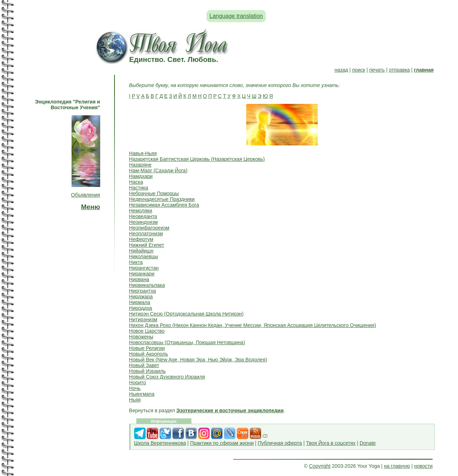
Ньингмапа (142, 394)
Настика (139, 188)
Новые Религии (147, 348)
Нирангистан (144, 268)
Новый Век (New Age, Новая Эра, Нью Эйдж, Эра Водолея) (198, 360)
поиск (359, 70)
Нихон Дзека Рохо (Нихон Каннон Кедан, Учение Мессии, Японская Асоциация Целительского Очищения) (253, 325)
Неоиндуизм (143, 222)
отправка (399, 70)
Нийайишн (141, 251)
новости (423, 466)
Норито (138, 383)
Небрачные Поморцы (154, 193)
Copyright (320, 466)
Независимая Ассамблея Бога (164, 205)
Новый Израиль (147, 371)
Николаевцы (144, 256)
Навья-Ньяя (143, 153)
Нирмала (140, 302)
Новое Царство (147, 331)
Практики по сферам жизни (222, 443)
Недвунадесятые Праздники (162, 199)
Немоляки (141, 211)
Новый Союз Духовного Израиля (167, 377)
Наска (136, 182)
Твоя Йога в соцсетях (331, 443)
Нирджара (141, 297)
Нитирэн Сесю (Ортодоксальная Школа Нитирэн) (186, 314)
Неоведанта (143, 216)
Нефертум (141, 239)
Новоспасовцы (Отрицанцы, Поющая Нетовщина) (187, 342)
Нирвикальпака (147, 285)
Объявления (86, 195)
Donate (368, 443)
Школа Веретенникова (160, 443)
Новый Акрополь (149, 354)
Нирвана (139, 279)
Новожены (141, 337)
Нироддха (141, 308)
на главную (397, 466)
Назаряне (140, 165)
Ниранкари (142, 274)
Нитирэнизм (143, 319)
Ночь (135, 388)
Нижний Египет (147, 245)
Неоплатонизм (146, 234)
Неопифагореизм (149, 228)
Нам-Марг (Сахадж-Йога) (158, 170)
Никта (136, 262)
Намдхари (141, 176)
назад (341, 70)
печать (377, 70)
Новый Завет (144, 365)
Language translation (236, 16)
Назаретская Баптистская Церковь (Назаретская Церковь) (197, 159)
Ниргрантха (143, 291)
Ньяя (135, 400)
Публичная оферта (280, 443)
